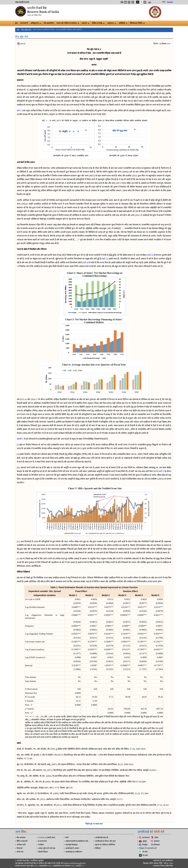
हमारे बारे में (24, 23)
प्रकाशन (86, 23)
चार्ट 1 (19, 111)
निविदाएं (98, 848)
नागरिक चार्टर (21, 845)
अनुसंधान (112, 23)
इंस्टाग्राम (157, 841)
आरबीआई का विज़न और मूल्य (105, 841)
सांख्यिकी (123, 23)
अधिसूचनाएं (36, 23)
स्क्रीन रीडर (169, 866)
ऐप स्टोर (145, 855)
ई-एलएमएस (42, 841)
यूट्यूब (145, 841)
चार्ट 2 (150, 255)
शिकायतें (20, 848)
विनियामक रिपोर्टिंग (137, 23)
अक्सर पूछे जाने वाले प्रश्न (47, 848)
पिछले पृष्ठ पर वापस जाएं (94, 824)
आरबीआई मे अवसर (72, 848)
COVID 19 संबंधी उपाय (47, 838)
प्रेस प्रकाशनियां (49, 23)
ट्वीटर (156, 838)
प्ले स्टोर (145, 852)
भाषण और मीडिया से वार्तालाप (68, 23)
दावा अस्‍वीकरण (167, 861)
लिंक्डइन (157, 845)
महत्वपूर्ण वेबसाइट (71, 845)
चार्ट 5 (161, 471)
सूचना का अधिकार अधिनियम (105, 845)
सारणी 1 (20, 439)
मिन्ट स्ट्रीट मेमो (26, 30)
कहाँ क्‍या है (157, 861)
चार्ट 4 (85, 263)
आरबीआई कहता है (102, 838)
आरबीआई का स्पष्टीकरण (74, 852)
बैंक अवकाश (21, 838)
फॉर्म (67, 838)
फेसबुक (145, 845)
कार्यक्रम (41, 845)
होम (16, 23)
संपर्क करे (20, 852)
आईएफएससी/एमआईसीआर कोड (77, 841)
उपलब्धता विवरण (159, 866)
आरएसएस (146, 838)
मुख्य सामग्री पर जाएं (22, 2)
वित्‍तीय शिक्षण (43, 852)
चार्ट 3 (105, 259)
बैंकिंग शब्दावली (22, 841)
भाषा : (164, 2)
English (170, 2)
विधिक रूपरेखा (98, 23)
